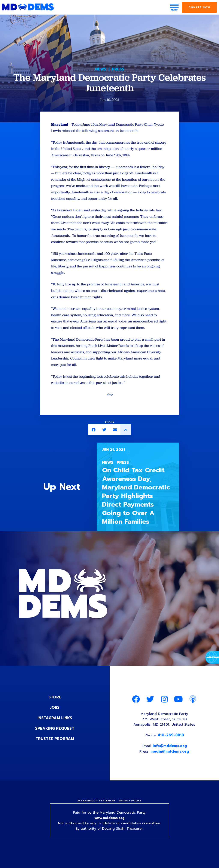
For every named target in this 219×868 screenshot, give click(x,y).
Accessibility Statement (96, 813)
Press (118, 69)
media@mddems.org (170, 763)
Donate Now (199, 7)
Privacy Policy (131, 813)
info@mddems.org (170, 758)
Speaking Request (55, 739)
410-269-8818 (171, 747)
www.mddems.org (110, 830)
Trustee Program (55, 749)
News (101, 69)
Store (55, 708)
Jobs (55, 719)
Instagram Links (55, 729)
